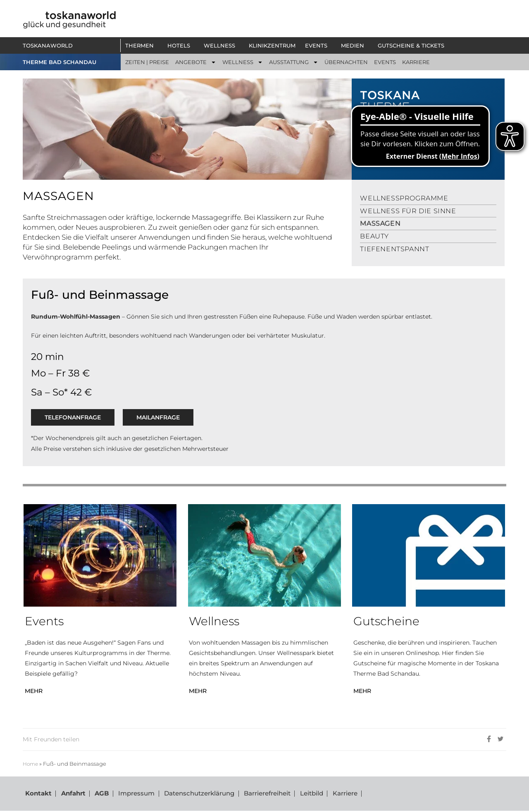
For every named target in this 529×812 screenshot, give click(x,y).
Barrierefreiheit (261, 794)
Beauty (374, 236)
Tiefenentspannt (394, 249)
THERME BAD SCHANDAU (60, 62)
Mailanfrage (158, 417)
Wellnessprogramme (404, 198)
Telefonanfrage (73, 417)
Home (31, 764)
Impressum (132, 794)
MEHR (34, 691)
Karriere (337, 794)
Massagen (380, 223)
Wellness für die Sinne (408, 211)
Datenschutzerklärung (194, 794)
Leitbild (305, 794)
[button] (142, 45)
